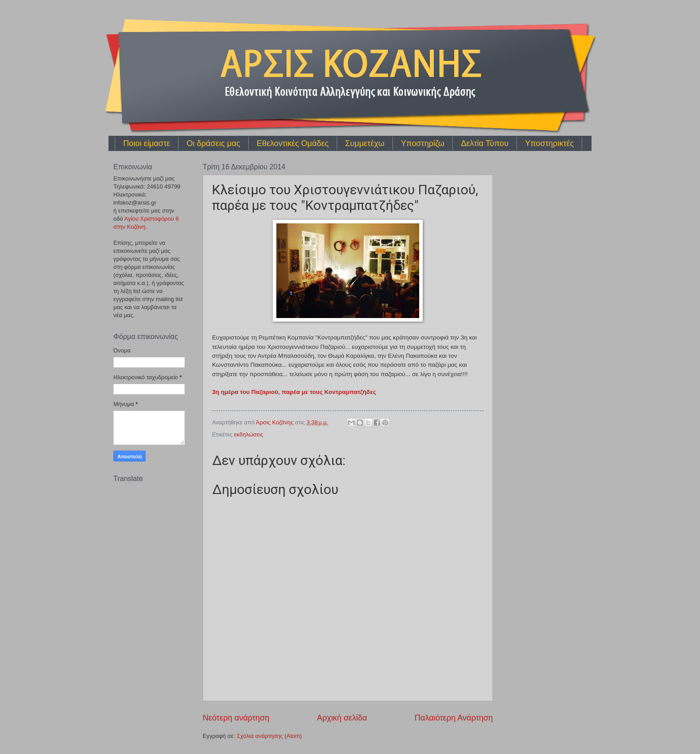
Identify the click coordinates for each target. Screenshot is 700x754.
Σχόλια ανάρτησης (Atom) (269, 736)
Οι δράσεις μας (213, 143)
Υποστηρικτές (549, 143)
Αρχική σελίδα (342, 718)
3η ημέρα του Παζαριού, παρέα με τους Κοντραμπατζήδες (294, 392)
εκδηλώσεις (248, 434)
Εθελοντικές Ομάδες (293, 143)
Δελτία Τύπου (485, 143)
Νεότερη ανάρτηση (236, 718)
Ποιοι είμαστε (147, 143)
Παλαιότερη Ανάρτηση (454, 718)
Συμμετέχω (365, 143)
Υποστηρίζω (423, 143)
